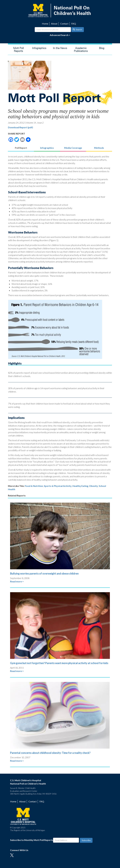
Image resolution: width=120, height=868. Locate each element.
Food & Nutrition (34, 486)
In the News (60, 48)
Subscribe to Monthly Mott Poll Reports (32, 840)
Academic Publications (81, 50)
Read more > (17, 581)
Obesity (93, 486)
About (54, 24)
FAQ (74, 24)
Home (45, 24)
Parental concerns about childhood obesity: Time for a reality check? (50, 753)
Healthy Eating (80, 486)
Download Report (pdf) (20, 127)
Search (77, 29)
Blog (102, 48)
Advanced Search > (60, 35)
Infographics (39, 48)
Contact (64, 24)
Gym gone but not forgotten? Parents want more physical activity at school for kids (59, 663)
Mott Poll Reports (18, 50)
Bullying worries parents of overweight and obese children (44, 573)
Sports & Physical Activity (58, 486)
